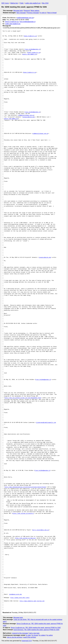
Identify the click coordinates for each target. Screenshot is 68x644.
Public (22, 3)
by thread (35, 635)
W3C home (5, 3)
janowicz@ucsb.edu (28, 117)
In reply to (43, 13)
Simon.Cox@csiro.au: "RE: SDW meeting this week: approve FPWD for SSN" (36, 628)
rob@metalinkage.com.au (25, 18)
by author (50, 635)
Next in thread (52, 13)
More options (35, 11)
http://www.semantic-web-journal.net (32, 601)
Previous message (33, 13)
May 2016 (45, 3)
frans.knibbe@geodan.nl (28, 22)
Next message (21, 13)
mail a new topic (34, 633)
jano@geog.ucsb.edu (15, 594)
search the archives (30, 637)
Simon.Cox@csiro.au (12, 22)
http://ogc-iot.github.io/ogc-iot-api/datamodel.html (23, 398)
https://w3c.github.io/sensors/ (23, 513)
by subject (42, 635)
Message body (18, 11)
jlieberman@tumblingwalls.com (46, 423)
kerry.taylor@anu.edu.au (41, 530)
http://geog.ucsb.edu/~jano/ (20, 598)
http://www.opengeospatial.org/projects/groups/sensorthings (25, 487)
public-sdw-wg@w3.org (33, 3)
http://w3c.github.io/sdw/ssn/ (26, 538)
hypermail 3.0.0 (27, 641)
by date (28, 635)
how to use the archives (15, 637)
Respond (27, 11)
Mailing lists (14, 3)
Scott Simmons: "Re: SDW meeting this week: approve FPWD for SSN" (37, 630)
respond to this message (20, 633)
